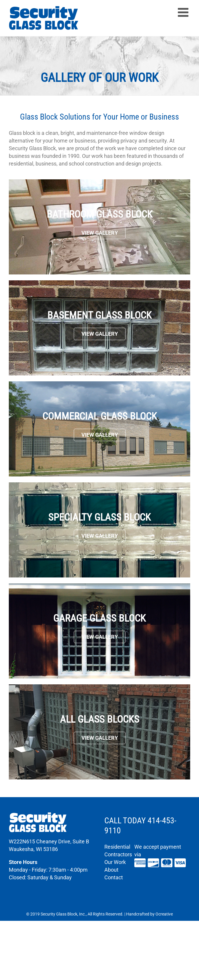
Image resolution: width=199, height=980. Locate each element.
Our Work (115, 862)
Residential (117, 847)
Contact (114, 877)
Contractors (118, 854)
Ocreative (164, 914)
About (111, 870)
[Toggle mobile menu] (184, 12)
